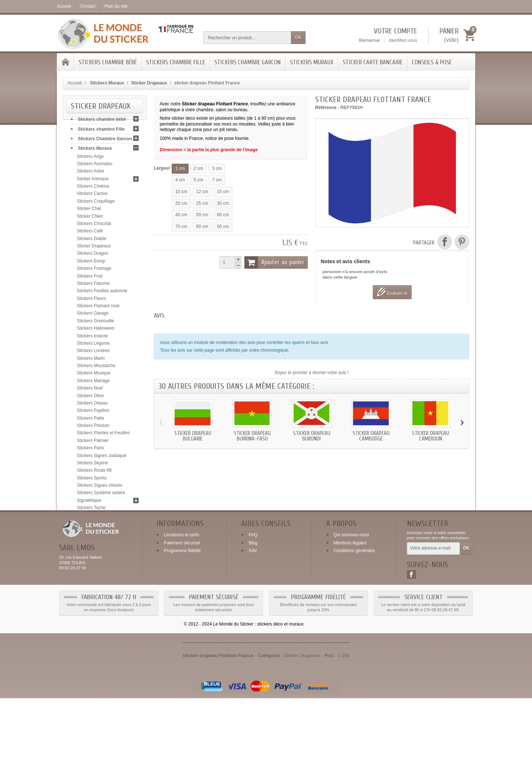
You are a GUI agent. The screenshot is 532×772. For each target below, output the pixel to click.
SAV (253, 624)
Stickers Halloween (96, 330)
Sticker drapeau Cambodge (371, 436)
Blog (253, 616)
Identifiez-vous (403, 40)
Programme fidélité (182, 624)
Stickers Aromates (95, 166)
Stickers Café (90, 233)
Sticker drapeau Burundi (312, 436)
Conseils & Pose (432, 62)
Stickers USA (90, 532)
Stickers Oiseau (92, 405)
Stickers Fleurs (92, 300)
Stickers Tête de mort (98, 517)
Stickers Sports (92, 479)
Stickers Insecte (93, 337)
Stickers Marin (91, 360)
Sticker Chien (90, 218)
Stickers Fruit (90, 278)
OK (298, 37)
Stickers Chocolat (94, 225)
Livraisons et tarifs (181, 608)
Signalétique (89, 502)
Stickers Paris (90, 450)
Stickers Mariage (93, 382)
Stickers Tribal (91, 525)
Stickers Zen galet (95, 547)
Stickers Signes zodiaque (102, 457)
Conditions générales (354, 624)
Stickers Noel (90, 390)
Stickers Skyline (93, 465)
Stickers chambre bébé (108, 62)
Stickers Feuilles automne (102, 293)
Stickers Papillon (93, 412)
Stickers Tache (91, 510)
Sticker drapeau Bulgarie (193, 436)
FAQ (253, 608)
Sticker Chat (89, 210)
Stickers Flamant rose (98, 308)
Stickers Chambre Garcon (247, 62)
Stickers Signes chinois (100, 487)
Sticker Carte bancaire (373, 62)
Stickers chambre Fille (176, 62)
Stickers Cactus (92, 195)
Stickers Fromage (94, 270)
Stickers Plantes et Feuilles (103, 435)
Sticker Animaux (93, 180)
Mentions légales (350, 616)
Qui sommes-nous (351, 608)
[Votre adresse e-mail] (433, 622)
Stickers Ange (90, 158)
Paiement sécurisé (182, 616)
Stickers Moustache (96, 367)
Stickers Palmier (93, 442)
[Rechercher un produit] (247, 38)
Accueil (75, 83)
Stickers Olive (90, 397)
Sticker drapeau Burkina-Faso (252, 436)
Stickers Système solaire (101, 494)
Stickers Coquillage (96, 203)
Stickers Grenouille (96, 322)
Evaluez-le (392, 292)
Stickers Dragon (93, 255)
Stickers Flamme (93, 285)
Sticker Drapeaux (94, 248)
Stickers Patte (91, 420)
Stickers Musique (94, 375)
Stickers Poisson (93, 427)
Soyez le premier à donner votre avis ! (311, 373)
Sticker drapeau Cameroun (431, 436)
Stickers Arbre (91, 173)
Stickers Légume (93, 345)
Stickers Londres (93, 352)
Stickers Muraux (312, 62)
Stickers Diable (92, 240)
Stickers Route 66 (94, 472)
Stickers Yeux (90, 539)
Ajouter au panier (274, 262)
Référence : (327, 108)
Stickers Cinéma (93, 188)
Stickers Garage (93, 315)
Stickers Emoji (91, 262)
